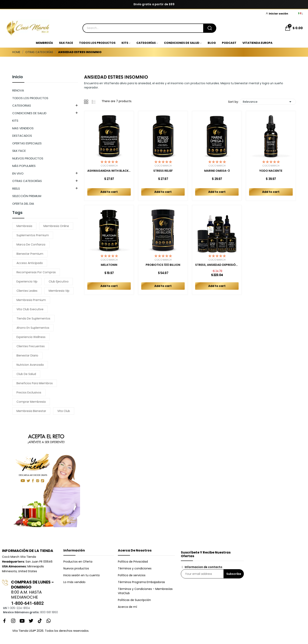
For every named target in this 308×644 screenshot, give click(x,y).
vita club (64, 411)
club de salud (26, 374)
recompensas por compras (36, 272)
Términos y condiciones (135, 568)
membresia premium (31, 300)
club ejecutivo (59, 281)
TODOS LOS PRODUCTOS (30, 98)
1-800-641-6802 (27, 603)
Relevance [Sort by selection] (268, 102)
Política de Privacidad (133, 562)
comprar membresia (31, 402)
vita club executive (30, 309)
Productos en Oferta (78, 562)
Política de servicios (132, 575)
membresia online (56, 226)
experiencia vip (27, 281)
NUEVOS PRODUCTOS (28, 158)
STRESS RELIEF (163, 171)
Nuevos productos (76, 568)
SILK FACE (19, 151)
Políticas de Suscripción (134, 600)
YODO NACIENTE (271, 171)
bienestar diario (27, 355)
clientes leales (27, 291)
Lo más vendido (74, 582)
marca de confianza (31, 244)
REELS (16, 188)
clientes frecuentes (31, 346)
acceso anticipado (30, 263)
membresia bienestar (31, 411)
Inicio (18, 77)
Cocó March (109, 166)
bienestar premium (30, 254)
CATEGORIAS (22, 105)
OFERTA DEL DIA (23, 204)
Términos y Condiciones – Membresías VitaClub (145, 591)
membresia (24, 226)
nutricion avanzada (30, 365)
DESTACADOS (22, 136)
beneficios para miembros (35, 383)
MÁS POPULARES (24, 166)
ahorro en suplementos (33, 328)
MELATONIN (109, 265)
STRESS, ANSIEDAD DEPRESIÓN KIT (217, 265)
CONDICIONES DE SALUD (29, 113)
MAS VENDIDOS (23, 128)
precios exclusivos (29, 392)
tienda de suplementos (33, 318)
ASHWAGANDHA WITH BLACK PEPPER (109, 171)
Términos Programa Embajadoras (141, 582)
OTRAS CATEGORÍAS (27, 181)
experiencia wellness (31, 337)
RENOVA (18, 90)
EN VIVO (18, 173)
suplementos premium (33, 235)
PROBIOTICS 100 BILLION (163, 265)
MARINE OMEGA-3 (217, 171)
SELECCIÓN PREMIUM (27, 196)
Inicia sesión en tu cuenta (81, 575)
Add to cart (109, 192)
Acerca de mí (127, 607)
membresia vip (59, 291)
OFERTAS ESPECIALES (27, 143)
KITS (15, 121)
